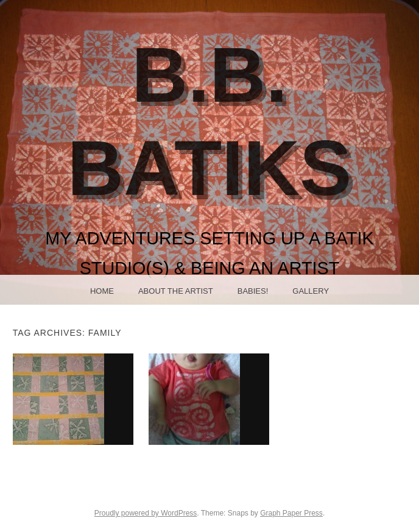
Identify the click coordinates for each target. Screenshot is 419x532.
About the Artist (176, 291)
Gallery (311, 291)
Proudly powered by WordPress (146, 513)
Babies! (253, 291)
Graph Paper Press (291, 513)
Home (102, 291)
